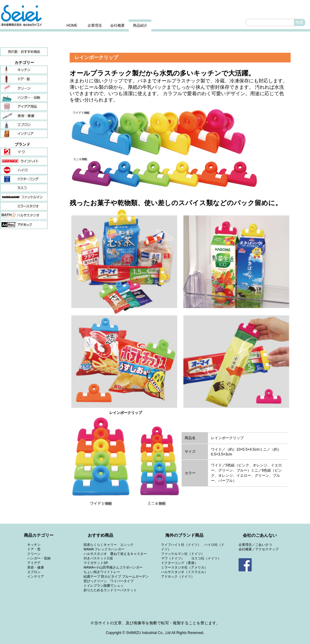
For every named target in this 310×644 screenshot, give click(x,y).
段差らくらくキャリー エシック (109, 545)
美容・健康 (24, 115)
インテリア (24, 134)
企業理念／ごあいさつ (255, 545)
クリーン (24, 88)
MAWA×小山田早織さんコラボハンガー (113, 567)
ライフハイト (24, 161)
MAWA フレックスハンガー (104, 549)
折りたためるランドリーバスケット (110, 590)
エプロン (24, 125)
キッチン (24, 70)
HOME (72, 25)
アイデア (24, 106)
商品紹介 (140, 25)
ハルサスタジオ (24, 215)
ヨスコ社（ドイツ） (206, 558)
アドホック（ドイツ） (178, 576)
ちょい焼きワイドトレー (102, 572)
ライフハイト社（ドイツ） (181, 545)
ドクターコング (24, 179)
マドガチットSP (96, 563)
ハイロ (24, 170)
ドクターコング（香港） (179, 563)
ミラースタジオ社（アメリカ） (184, 567)
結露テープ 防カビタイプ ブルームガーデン (116, 576)
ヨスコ (24, 188)
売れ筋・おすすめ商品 (24, 52)
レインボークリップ (96, 57)
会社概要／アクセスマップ (259, 549)
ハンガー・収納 (24, 97)
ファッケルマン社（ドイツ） (183, 554)
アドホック (24, 225)
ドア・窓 (24, 79)
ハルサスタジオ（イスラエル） (184, 572)
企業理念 (95, 25)
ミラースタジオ (24, 206)
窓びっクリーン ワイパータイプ (109, 581)
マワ (24, 152)
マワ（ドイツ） (173, 558)
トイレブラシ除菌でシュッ (104, 586)
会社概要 (117, 25)
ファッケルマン (24, 197)
